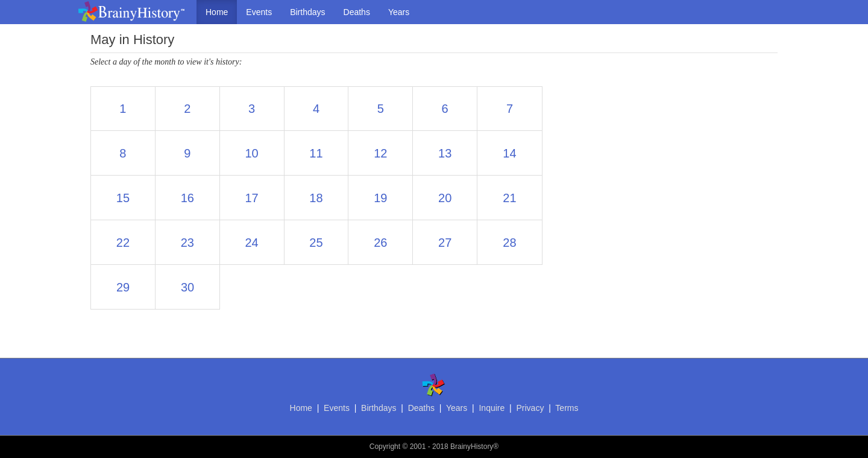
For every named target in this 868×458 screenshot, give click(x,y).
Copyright (385, 447)
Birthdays (307, 12)
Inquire (492, 408)
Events (259, 12)
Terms (567, 408)
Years (399, 12)
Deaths (357, 12)
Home (217, 12)
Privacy (530, 408)
